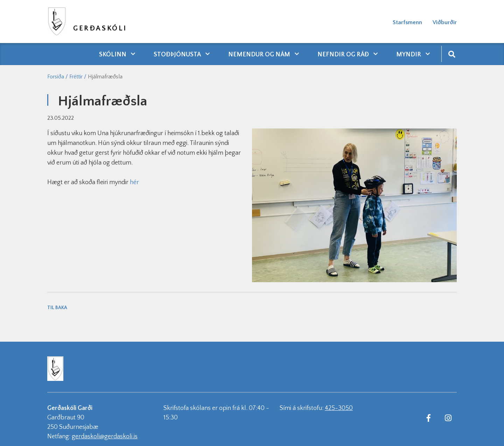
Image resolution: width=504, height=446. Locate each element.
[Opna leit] (452, 54)
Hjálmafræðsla (105, 77)
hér (134, 182)
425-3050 (339, 408)
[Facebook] (428, 418)
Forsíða (56, 77)
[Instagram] (448, 418)
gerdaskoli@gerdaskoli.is (105, 437)
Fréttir (76, 77)
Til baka (57, 308)
